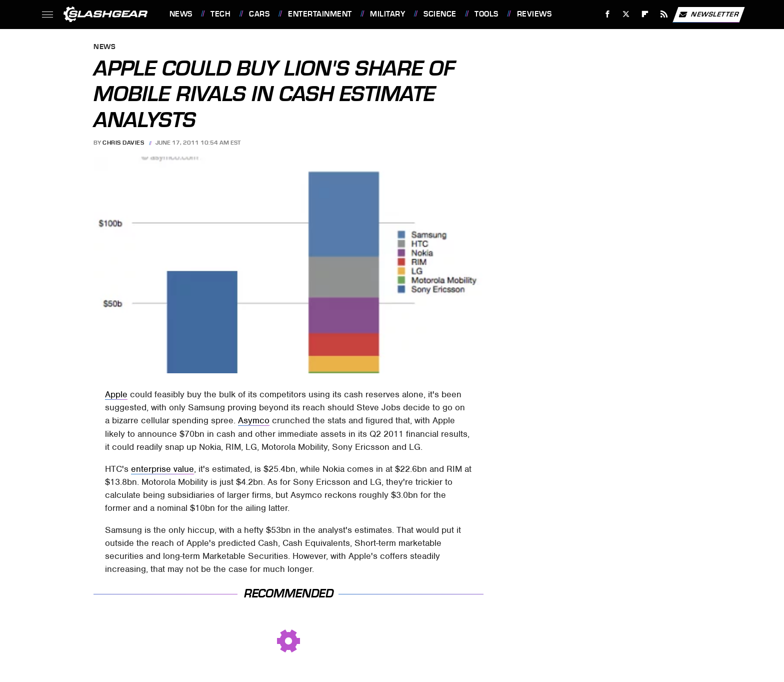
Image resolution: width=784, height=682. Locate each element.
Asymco (254, 420)
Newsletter (708, 15)
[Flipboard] (645, 14)
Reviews (534, 14)
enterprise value (162, 469)
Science (440, 14)
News (181, 14)
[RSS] (664, 14)
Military (387, 14)
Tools (486, 14)
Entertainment (320, 14)
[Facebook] (607, 14)
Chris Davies (123, 143)
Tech (220, 14)
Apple (116, 394)
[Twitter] (626, 14)
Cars (259, 14)
